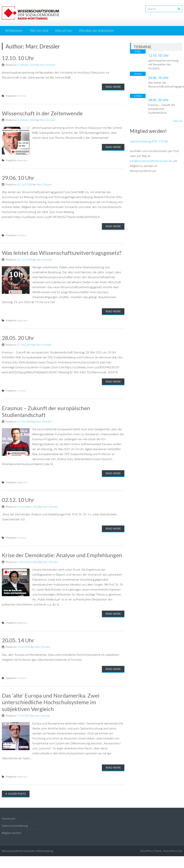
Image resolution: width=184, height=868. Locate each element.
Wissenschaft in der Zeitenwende (43, 113)
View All (177, 121)
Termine (21, 96)
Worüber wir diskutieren (97, 30)
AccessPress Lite (173, 849)
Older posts (17, 792)
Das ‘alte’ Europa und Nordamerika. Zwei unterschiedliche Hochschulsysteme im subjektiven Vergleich (51, 701)
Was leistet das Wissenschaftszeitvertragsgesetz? (62, 252)
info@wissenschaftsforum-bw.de (151, 161)
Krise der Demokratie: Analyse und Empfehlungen (63, 554)
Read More (113, 87)
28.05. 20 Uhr (18, 337)
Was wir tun (63, 30)
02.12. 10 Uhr (18, 499)
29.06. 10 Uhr (18, 177)
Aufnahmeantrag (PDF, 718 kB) (149, 141)
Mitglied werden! (12, 831)
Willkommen (14, 30)
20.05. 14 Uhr (18, 639)
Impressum (9, 817)
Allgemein (22, 160)
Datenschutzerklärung (15, 824)
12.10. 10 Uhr (18, 58)
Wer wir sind (39, 30)
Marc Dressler (48, 65)
